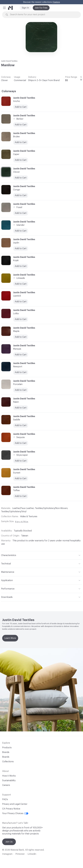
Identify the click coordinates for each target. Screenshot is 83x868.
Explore (57, 2)
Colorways (9, 91)
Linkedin (32, 854)
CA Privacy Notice (11, 809)
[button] (4, 8)
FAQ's (5, 799)
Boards (6, 757)
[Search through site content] (43, 15)
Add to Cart (21, 213)
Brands (6, 752)
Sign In (25, 8)
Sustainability (9, 781)
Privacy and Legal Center (15, 804)
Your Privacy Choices (15, 813)
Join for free (41, 8)
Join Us (9, 842)
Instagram (7, 854)
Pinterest (20, 854)
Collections (8, 762)
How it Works (9, 776)
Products (7, 748)
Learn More (10, 638)
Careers (6, 785)
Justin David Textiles (9, 61)
